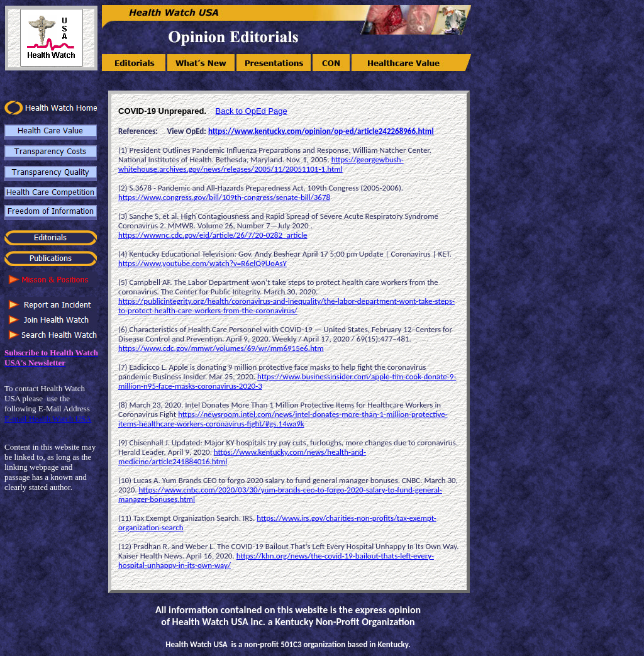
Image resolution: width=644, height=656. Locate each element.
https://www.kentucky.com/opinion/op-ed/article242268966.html (321, 131)
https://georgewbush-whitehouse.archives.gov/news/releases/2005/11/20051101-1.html (261, 164)
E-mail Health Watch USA (48, 419)
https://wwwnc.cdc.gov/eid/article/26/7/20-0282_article (213, 235)
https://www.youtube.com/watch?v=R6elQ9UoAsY (203, 263)
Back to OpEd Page (252, 111)
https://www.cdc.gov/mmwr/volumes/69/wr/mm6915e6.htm (221, 348)
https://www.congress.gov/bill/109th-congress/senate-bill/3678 (224, 197)
